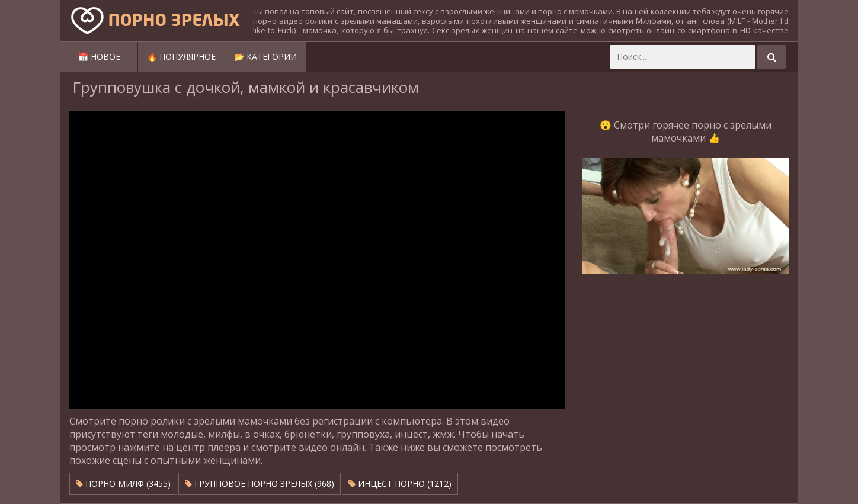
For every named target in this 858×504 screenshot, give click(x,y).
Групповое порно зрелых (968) (260, 484)
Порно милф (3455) (123, 484)
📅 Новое (99, 57)
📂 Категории (265, 57)
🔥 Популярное (181, 57)
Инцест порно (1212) (400, 484)
